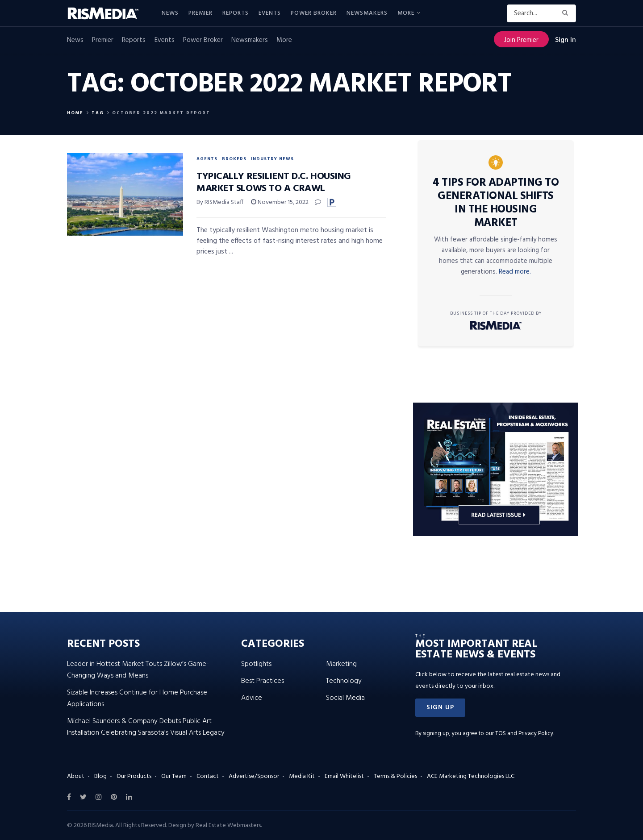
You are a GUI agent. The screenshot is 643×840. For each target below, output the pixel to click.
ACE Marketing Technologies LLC (471, 776)
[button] (440, 708)
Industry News (272, 159)
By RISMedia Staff (220, 202)
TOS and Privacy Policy (524, 734)
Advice (252, 698)
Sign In (566, 40)
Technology (344, 681)
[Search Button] (567, 13)
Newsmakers (367, 13)
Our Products (134, 776)
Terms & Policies (395, 776)
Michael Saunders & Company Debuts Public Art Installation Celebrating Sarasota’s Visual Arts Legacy (146, 727)
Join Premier (521, 40)
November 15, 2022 (280, 202)
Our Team (174, 776)
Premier (200, 13)
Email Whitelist (344, 776)
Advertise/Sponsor (254, 776)
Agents (207, 159)
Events (270, 13)
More (406, 13)
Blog (100, 776)
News (170, 13)
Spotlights (256, 664)
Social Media (345, 698)
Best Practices (263, 681)
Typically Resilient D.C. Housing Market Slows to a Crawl (274, 182)
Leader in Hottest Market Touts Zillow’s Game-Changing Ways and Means (138, 670)
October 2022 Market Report (161, 113)
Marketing (341, 664)
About (76, 776)
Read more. (515, 272)
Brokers (234, 159)
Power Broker (314, 13)
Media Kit (302, 776)
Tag (98, 113)
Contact (208, 776)
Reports (236, 13)
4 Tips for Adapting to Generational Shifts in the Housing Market (496, 203)
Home (75, 113)
